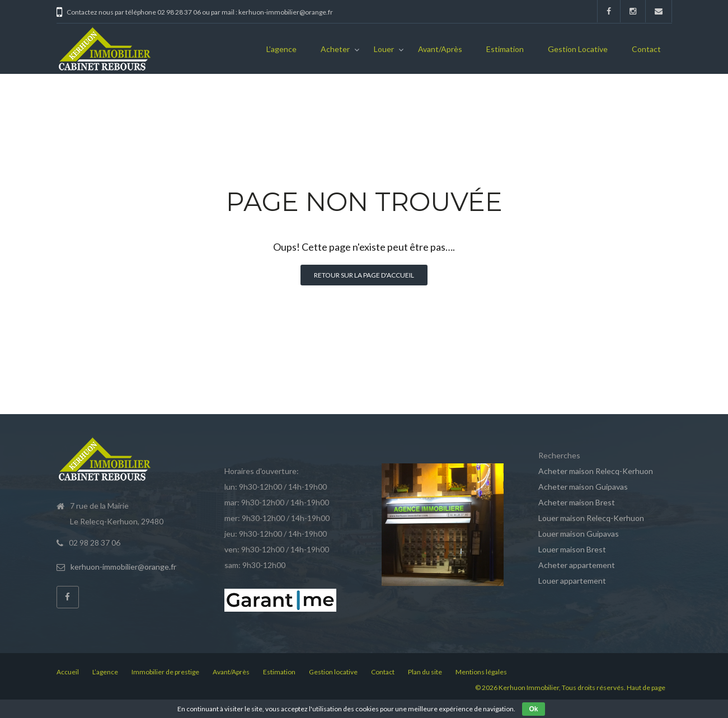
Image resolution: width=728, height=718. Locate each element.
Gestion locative (578, 49)
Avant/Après (440, 49)
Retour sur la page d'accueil (364, 275)
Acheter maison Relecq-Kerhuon (596, 471)
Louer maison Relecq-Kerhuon (591, 518)
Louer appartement (572, 581)
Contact (646, 49)
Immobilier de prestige (165, 672)
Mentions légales (481, 672)
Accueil (68, 672)
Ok (533, 709)
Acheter (335, 49)
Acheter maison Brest (577, 502)
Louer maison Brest (572, 549)
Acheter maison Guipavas (583, 487)
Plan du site (425, 672)
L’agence (281, 49)
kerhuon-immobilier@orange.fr (123, 567)
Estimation (505, 49)
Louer (384, 49)
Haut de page (646, 688)
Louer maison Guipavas (579, 534)
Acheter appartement (577, 565)
